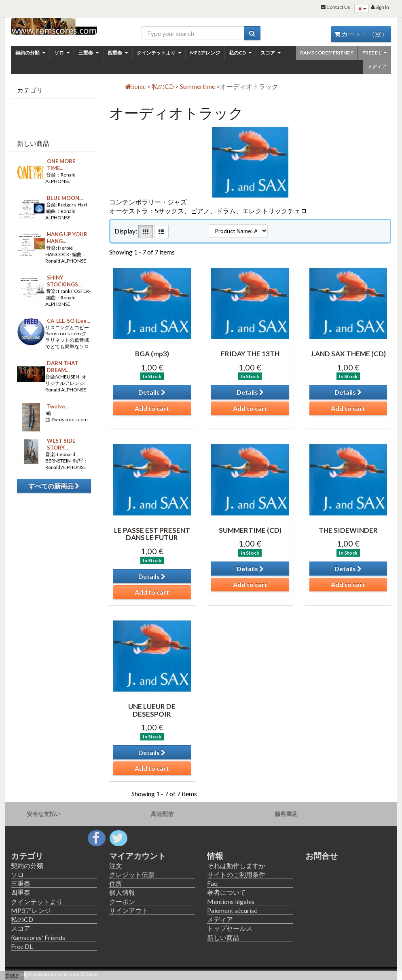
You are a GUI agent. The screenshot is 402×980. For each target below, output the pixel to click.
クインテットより (159, 53)
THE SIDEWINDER (348, 530)
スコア (271, 53)
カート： (361, 34)
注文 (116, 865)
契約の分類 (30, 53)
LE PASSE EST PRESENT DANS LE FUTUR (152, 534)
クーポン (122, 901)
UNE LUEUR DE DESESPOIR (152, 710)
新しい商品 (33, 143)
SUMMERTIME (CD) (250, 530)
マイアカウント (138, 856)
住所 (116, 883)
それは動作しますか (236, 865)
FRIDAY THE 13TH (250, 354)
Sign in (380, 7)
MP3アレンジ (205, 53)
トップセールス (230, 928)
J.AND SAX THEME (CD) (348, 354)
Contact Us (335, 7)
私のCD (240, 53)
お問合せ (322, 856)
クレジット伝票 (132, 874)
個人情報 (122, 892)
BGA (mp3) (152, 354)
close (12, 976)
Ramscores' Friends (327, 53)
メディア (377, 66)
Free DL (374, 53)
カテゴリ (27, 856)
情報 (215, 856)
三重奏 (89, 53)
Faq (212, 883)
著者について (226, 892)
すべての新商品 (54, 486)
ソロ (62, 53)
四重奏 (118, 53)
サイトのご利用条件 (236, 874)
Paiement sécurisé (232, 910)
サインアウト (129, 910)
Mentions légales (231, 901)
